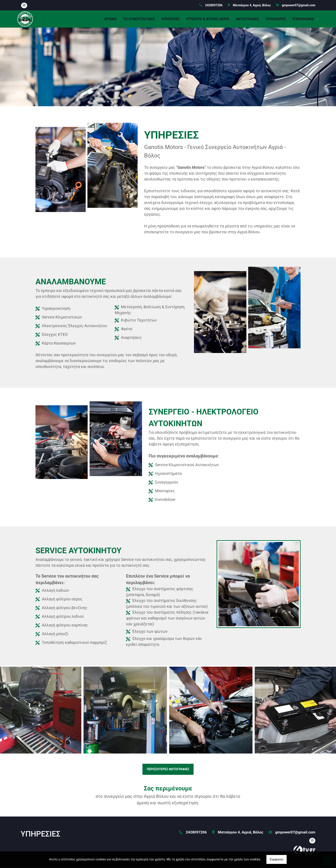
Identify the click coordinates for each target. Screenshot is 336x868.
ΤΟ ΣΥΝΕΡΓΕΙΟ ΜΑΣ (139, 19)
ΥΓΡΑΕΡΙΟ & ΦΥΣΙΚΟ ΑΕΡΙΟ (208, 19)
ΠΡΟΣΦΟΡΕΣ (276, 19)
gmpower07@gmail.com (299, 5)
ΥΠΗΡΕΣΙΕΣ (171, 19)
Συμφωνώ (277, 859)
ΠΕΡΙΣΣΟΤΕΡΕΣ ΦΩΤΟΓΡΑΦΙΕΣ (168, 769)
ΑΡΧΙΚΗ (110, 19)
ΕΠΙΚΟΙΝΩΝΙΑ (303, 19)
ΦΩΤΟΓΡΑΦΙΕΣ (247, 19)
